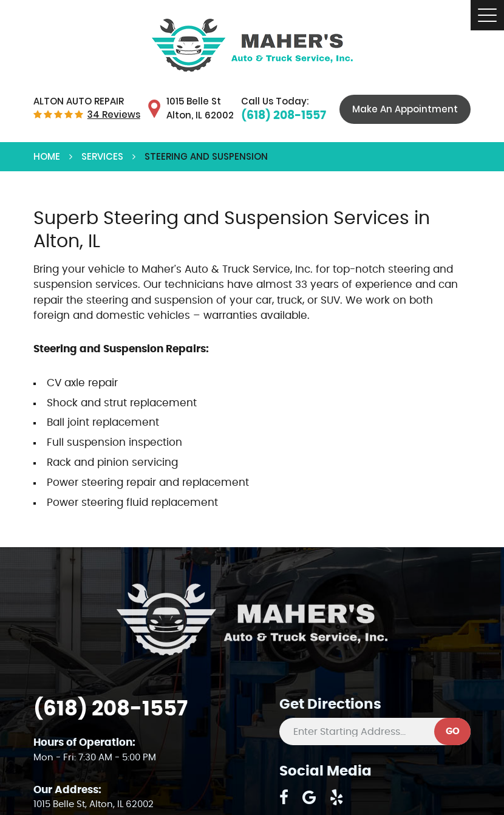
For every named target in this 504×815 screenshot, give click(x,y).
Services (102, 156)
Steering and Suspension (206, 156)
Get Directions (330, 705)
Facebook (284, 797)
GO (453, 731)
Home (47, 156)
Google (309, 797)
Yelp (337, 797)
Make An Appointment (405, 109)
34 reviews (114, 114)
